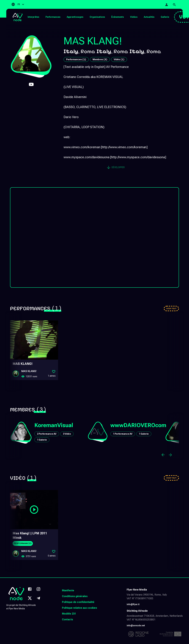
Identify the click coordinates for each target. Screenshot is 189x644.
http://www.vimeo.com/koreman (124, 147)
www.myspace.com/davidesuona (86, 157)
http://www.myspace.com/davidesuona (138, 157)
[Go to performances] (171, 309)
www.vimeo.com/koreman (82, 147)
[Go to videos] (171, 478)
